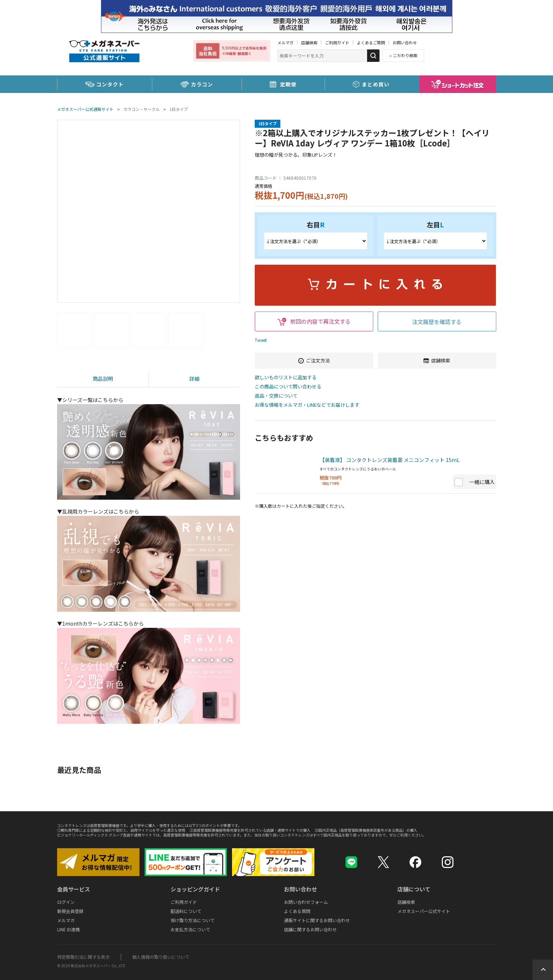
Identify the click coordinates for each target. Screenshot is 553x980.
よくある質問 (297, 911)
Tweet (261, 340)
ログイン (66, 902)
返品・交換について (276, 396)
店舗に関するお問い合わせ (310, 929)
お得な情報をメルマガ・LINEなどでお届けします (307, 405)
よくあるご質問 (371, 42)
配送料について (186, 911)
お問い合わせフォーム (306, 902)
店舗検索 (309, 42)
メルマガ (285, 42)
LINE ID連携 (68, 929)
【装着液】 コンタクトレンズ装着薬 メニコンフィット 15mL (390, 460)
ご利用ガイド (337, 42)
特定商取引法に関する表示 (83, 957)
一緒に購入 (482, 482)
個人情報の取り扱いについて (161, 957)
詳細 (194, 379)
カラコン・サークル (141, 109)
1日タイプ (179, 109)
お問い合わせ (405, 42)
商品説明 (103, 379)
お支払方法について (190, 929)
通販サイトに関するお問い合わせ (317, 920)
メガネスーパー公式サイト (424, 911)
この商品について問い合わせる (288, 387)
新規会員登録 (70, 911)
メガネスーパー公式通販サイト (85, 109)
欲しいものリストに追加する (286, 378)
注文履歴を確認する (437, 322)
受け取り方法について (193, 920)
